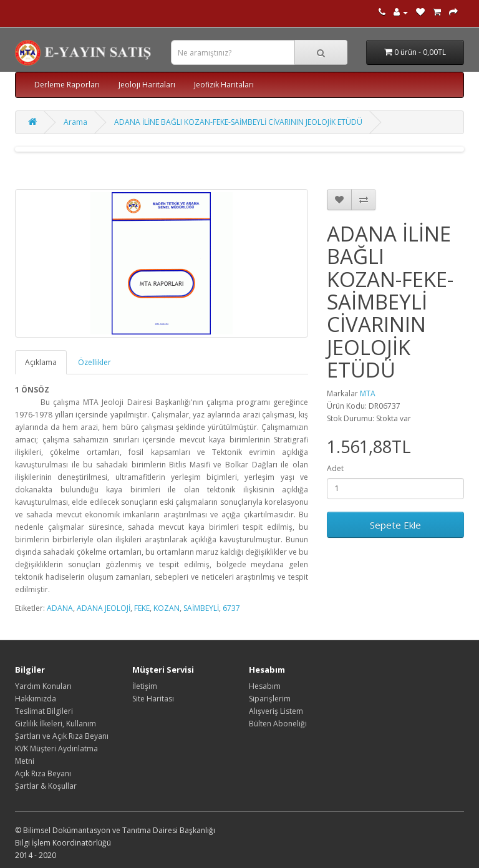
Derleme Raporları (67, 85)
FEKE (142, 608)
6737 (231, 608)
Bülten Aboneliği (278, 724)
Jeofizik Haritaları (224, 85)
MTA (368, 393)
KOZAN (167, 608)
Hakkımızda (36, 699)
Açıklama (41, 362)
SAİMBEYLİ (201, 608)
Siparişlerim (270, 699)
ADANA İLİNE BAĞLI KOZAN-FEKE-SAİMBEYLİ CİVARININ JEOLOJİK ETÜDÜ (238, 122)
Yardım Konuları (43, 686)
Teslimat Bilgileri (44, 711)
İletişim (145, 686)
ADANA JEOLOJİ (104, 608)
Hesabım (265, 686)
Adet (335, 468)
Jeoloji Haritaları (147, 85)
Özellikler (94, 362)
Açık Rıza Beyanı (43, 773)
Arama (75, 122)
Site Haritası (153, 699)
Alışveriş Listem (276, 711)
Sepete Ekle (395, 525)
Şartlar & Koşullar (46, 786)
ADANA (60, 608)
